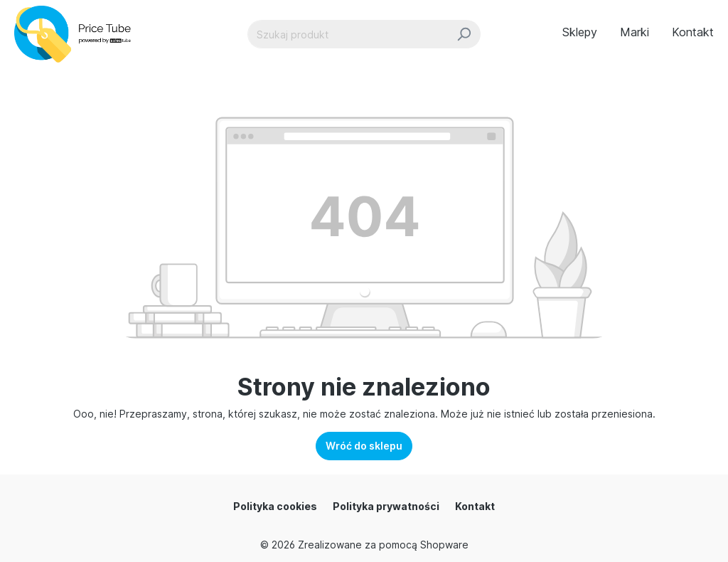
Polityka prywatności (386, 506)
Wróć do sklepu (364, 446)
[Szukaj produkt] (348, 34)
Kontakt (475, 506)
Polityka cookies (275, 506)
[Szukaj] (464, 34)
